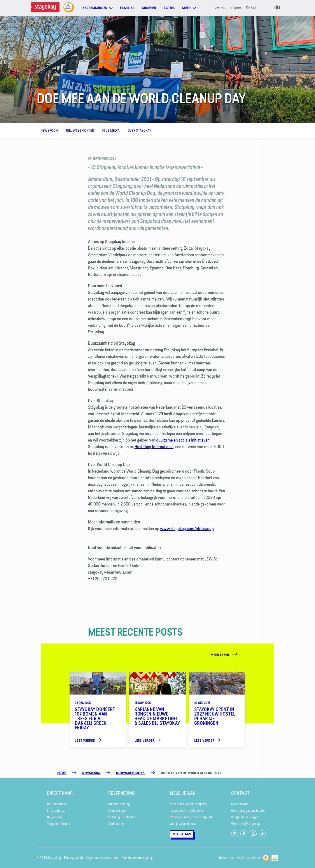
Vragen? (236, 7)
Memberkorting (119, 804)
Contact (251, 7)
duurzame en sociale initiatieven (183, 440)
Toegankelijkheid (59, 824)
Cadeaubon (116, 824)
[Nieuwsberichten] (131, 773)
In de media (111, 130)
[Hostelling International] (266, 857)
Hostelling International (154, 446)
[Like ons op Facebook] (244, 834)
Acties (169, 8)
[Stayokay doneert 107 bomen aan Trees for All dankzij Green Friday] (98, 710)
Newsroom (49, 130)
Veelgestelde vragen (245, 817)
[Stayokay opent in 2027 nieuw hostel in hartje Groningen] (217, 710)
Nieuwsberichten (80, 130)
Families (127, 8)
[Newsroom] (91, 773)
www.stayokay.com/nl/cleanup (187, 528)
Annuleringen (117, 811)
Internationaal (57, 811)
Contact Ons (240, 804)
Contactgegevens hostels (249, 811)
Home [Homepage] (62, 773)
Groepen (149, 8)
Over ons (220, 7)
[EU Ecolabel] (275, 857)
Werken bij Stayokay (246, 824)
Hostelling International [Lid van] (244, 858)
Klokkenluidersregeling (137, 858)
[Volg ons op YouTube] (253, 834)
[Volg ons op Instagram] (235, 834)
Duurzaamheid (57, 804)
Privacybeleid (73, 858)
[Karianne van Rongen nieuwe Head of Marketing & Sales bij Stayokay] (157, 710)
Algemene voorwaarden (102, 858)
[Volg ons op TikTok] (262, 834)
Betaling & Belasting (122, 817)
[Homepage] (46, 8)
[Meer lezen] (229, 655)
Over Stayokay (140, 130)
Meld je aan (182, 834)
